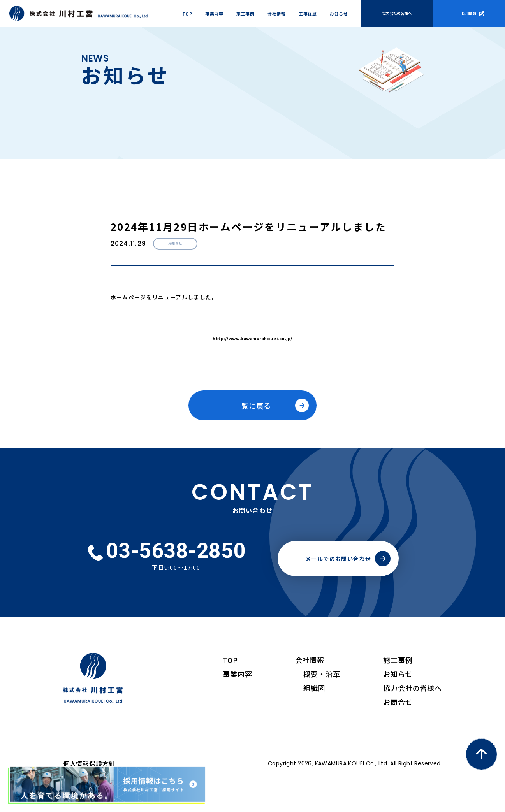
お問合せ (398, 726)
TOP (230, 684)
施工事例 (398, 684)
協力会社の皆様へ (413, 712)
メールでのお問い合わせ (338, 583)
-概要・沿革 (320, 698)
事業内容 (238, 698)
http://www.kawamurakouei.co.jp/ (252, 338)
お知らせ (398, 698)
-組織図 (313, 712)
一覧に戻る (252, 406)
